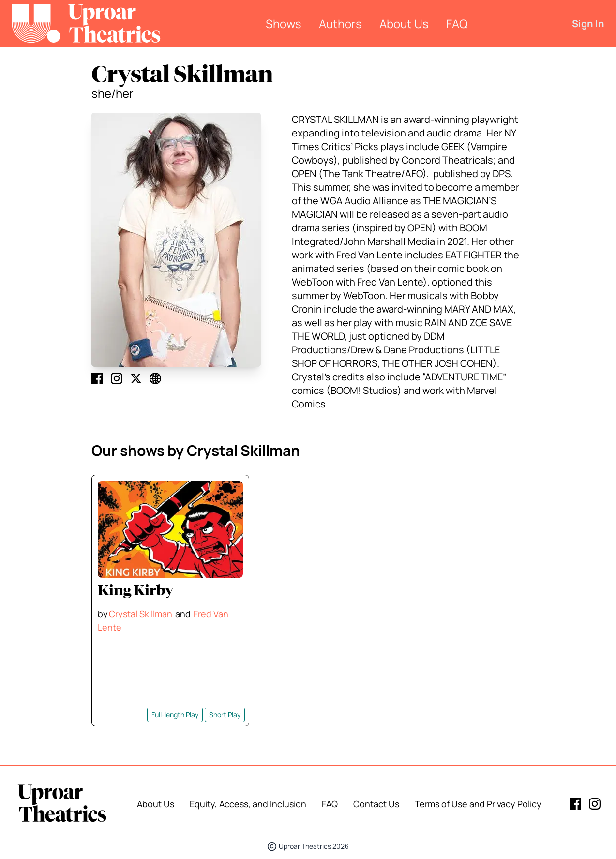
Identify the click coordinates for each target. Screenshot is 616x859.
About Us (404, 23)
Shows (284, 23)
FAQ (457, 23)
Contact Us (376, 804)
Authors (340, 23)
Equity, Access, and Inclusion (248, 804)
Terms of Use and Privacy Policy (478, 804)
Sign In (588, 23)
